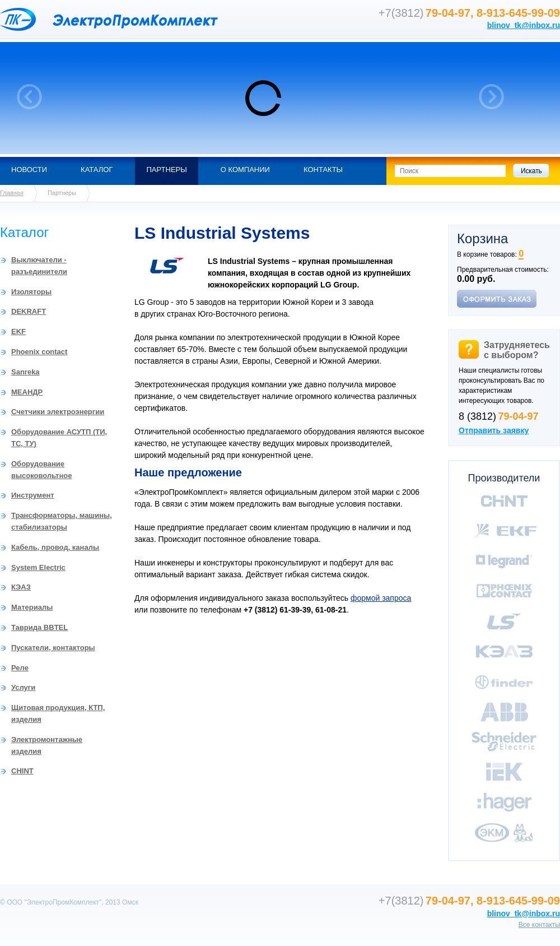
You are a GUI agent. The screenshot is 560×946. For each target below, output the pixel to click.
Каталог (97, 170)
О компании (245, 170)
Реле (20, 668)
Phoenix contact (39, 352)
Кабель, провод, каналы (55, 547)
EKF (18, 331)
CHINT (22, 771)
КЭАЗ (21, 587)
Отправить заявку (494, 430)
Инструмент (33, 495)
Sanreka (25, 372)
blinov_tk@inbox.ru (524, 25)
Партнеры (166, 170)
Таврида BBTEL (39, 627)
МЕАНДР (27, 392)
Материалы (32, 607)
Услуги (23, 687)
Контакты (323, 170)
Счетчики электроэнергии (58, 412)
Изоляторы (31, 292)
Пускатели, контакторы (53, 648)
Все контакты (539, 925)
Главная (12, 193)
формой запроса (381, 598)
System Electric (38, 567)
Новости (29, 170)
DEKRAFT (29, 311)
